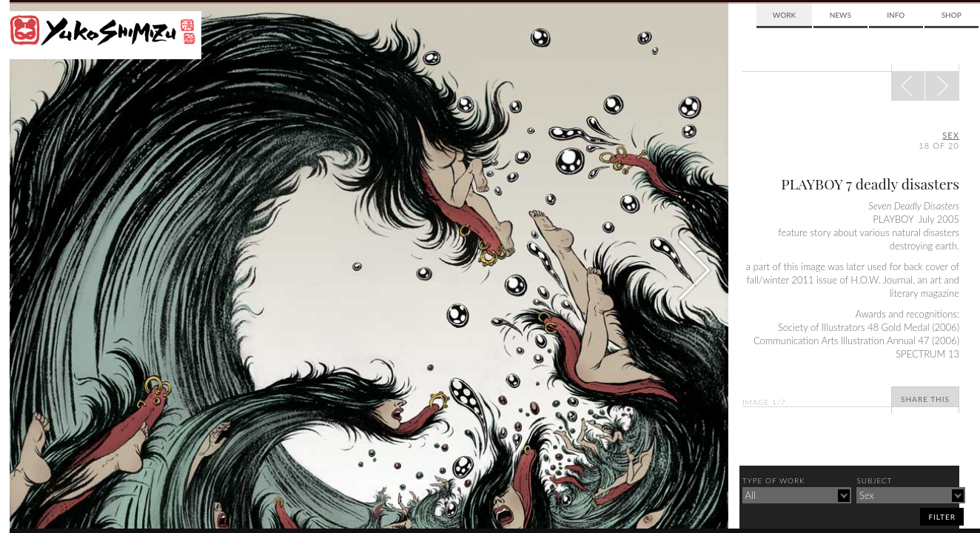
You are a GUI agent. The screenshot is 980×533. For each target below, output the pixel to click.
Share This (925, 399)
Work (784, 15)
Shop (952, 15)
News (840, 15)
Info (896, 15)
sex (951, 135)
